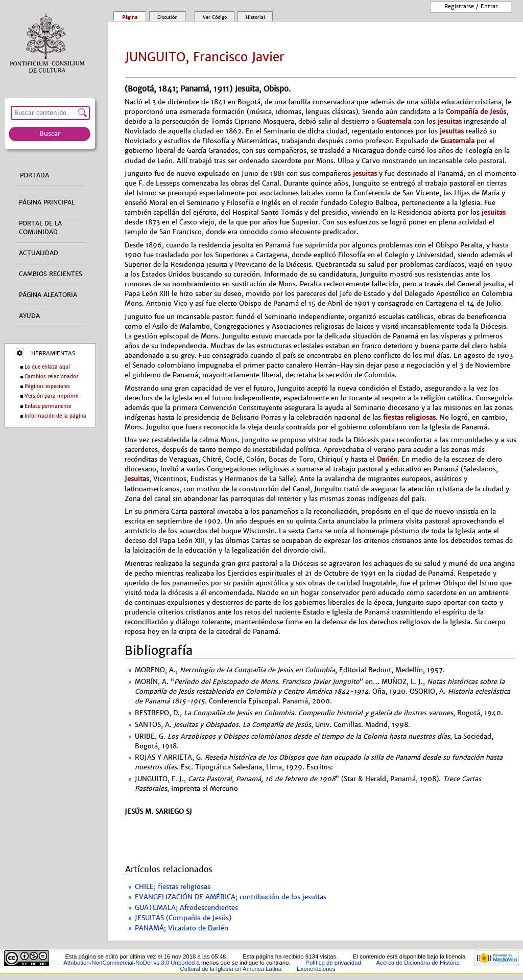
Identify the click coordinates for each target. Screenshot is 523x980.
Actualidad (39, 253)
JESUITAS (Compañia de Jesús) (183, 918)
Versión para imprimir (52, 396)
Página (130, 17)
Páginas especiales (47, 386)
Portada (34, 175)
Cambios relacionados (52, 377)
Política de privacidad (333, 963)
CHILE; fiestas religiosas (173, 887)
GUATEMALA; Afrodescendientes (186, 908)
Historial (255, 17)
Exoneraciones (316, 969)
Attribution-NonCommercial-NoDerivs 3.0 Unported (129, 963)
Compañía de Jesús (476, 112)
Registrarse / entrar (471, 6)
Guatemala (394, 121)
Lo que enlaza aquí (47, 367)
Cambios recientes (51, 274)
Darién (387, 459)
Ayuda (29, 316)
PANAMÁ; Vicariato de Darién (182, 928)
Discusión (168, 17)
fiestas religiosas (409, 417)
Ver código (215, 17)
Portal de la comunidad (40, 228)
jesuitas (450, 121)
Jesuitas (137, 479)
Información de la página (55, 416)
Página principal (47, 202)
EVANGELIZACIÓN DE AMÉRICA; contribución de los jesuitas (231, 897)
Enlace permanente (48, 406)
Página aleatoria (48, 295)
